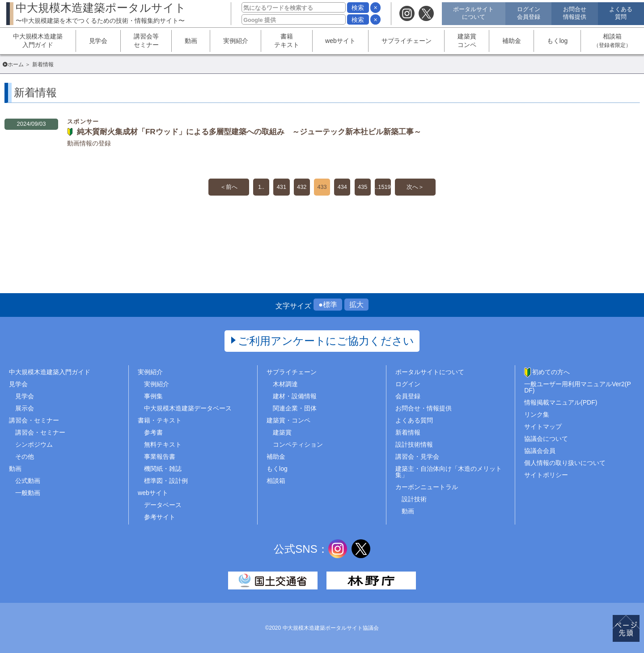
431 (277, 188)
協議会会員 (540, 451)
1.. (255, 188)
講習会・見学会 (417, 457)
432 (299, 188)
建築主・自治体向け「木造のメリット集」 (449, 472)
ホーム (16, 64)
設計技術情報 (414, 444)
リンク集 (537, 414)
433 (322, 188)
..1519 (389, 188)
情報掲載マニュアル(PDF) (561, 402)
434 (344, 188)
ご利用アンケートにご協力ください (326, 341)
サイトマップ (543, 427)
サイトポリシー (546, 475)
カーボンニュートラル (427, 487)
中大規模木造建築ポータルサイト (101, 13)
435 (366, 188)
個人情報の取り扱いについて (565, 463)
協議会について (546, 439)
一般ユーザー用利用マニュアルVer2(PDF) (578, 387)
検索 (358, 8)
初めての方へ (551, 372)
